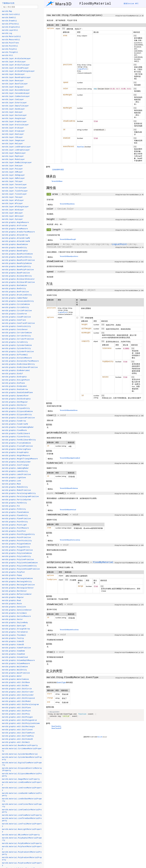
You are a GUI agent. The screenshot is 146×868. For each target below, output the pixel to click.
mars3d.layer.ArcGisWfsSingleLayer (18, 71)
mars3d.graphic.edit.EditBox (15, 686)
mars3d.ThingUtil (10, 52)
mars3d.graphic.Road (11, 601)
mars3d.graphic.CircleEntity (15, 308)
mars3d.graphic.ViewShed (13, 654)
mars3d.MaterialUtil (11, 37)
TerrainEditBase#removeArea (70, 540)
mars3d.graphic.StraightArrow (16, 629)
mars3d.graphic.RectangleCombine (17, 579)
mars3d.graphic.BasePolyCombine (17, 263)
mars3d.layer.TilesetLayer (14, 194)
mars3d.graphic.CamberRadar (15, 298)
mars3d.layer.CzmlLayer (13, 100)
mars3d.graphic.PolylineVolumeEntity (19, 566)
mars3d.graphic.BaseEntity (14, 248)
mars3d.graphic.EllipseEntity (16, 408)
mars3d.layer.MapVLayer (13, 156)
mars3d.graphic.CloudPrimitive (16, 317)
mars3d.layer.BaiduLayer (13, 74)
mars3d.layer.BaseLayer (13, 81)
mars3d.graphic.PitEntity (14, 509)
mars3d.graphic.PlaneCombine (15, 512)
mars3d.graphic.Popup (12, 575)
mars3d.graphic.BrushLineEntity (17, 295)
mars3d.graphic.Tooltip (13, 638)
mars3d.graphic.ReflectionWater (17, 594)
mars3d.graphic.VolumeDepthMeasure (18, 660)
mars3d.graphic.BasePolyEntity (16, 267)
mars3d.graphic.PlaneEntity (15, 516)
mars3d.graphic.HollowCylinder (16, 462)
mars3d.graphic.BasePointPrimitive (18, 260)
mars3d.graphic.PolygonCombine (16, 544)
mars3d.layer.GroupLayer (13, 131)
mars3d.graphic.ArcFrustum (14, 226)
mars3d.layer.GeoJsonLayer (14, 115)
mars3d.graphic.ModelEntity (15, 487)
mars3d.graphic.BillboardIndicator (18, 279)
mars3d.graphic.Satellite (14, 607)
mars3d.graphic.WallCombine (15, 667)
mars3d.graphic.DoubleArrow (15, 389)
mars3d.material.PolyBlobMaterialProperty (22, 843)
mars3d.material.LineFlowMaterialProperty (22, 815)
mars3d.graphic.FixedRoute (14, 430)
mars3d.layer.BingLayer (13, 87)
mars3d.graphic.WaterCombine (15, 679)
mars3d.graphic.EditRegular (15, 402)
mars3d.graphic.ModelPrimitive (16, 490)
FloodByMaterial (103, 562)
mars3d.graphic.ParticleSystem (16, 500)
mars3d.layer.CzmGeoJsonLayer (16, 96)
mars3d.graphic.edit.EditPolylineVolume (21, 723)
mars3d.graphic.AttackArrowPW (16, 238)
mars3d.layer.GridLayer (13, 128)
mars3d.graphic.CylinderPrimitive (18, 352)
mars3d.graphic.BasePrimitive (16, 273)
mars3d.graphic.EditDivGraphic (16, 399)
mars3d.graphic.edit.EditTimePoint (18, 733)
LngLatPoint (82, 69)
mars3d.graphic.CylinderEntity (16, 349)
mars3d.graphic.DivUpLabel (14, 386)
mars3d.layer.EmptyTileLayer (15, 106)
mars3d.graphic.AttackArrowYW (16, 241)
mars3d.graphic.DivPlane (13, 383)
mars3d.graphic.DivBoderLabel (16, 371)
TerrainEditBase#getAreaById (70, 458)
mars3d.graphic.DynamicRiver (15, 396)
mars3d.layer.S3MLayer (12, 172)
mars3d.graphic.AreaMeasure (15, 229)
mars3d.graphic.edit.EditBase (16, 683)
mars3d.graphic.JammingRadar (15, 468)
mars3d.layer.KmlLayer (12, 144)
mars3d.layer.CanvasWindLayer (16, 93)
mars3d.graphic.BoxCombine (14, 285)
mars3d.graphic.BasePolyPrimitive (18, 270)
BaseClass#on (56, 727)
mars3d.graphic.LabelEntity (15, 471)
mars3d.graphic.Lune (11, 481)
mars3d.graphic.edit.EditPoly (16, 714)
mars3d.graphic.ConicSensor (15, 330)
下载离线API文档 (8, 3)
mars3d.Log (7, 33)
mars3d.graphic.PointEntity (15, 522)
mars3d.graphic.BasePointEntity (17, 257)
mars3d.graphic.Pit (11, 506)
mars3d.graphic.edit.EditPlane (16, 708)
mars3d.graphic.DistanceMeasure (17, 358)
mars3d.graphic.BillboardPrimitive (18, 282)
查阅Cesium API (131, 4)
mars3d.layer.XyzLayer (12, 219)
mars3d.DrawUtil (9, 21)
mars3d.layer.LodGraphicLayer (16, 150)
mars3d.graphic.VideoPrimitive (16, 648)
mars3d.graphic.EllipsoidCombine (17, 412)
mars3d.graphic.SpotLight (14, 626)
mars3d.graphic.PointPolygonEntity (18, 534)
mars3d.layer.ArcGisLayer (14, 62)
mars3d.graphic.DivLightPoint (16, 380)
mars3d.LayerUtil (10, 30)
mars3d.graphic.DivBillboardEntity (18, 364)
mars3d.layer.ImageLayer (13, 141)
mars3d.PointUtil (10, 46)
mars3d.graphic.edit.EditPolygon (17, 717)
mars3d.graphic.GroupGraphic (15, 452)
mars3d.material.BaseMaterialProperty (20, 746)
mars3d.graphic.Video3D (13, 645)
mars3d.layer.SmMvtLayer (13, 178)
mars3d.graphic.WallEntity (14, 670)
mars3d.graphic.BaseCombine (15, 245)
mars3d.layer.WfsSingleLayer (15, 207)
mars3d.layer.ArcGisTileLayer (16, 65)
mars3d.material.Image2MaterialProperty (21, 779)
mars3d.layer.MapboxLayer (14, 153)
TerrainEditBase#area (67, 204)
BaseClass (81, 147)
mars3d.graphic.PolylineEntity (16, 556)
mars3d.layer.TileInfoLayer (15, 191)
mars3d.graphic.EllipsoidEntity (17, 415)
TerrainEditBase (57, 181)
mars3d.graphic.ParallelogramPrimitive (20, 497)
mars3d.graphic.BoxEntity (14, 289)
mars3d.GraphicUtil (11, 27)
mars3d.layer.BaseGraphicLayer (16, 78)
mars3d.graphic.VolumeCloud (15, 657)
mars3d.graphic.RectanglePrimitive (18, 585)
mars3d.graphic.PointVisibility (17, 541)
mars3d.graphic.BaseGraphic (15, 251)
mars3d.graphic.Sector (12, 619)
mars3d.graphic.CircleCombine (16, 304)
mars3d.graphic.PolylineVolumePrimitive (21, 569)
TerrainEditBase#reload (68, 510)
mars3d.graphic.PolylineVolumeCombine (20, 563)
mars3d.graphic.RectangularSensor (18, 588)
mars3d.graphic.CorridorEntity (16, 336)
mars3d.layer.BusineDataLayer (16, 90)
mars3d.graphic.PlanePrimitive (16, 519)
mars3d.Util (7, 55)
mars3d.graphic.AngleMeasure (15, 222)
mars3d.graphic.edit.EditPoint (16, 711)
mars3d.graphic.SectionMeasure (16, 616)
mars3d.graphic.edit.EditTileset (17, 730)
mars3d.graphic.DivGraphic (14, 377)
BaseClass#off (56, 729)
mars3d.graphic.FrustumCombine (16, 443)
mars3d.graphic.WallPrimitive (16, 673)
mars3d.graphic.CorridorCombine (17, 333)
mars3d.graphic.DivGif (12, 374)
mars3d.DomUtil (9, 18)
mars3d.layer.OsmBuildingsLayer (17, 163)
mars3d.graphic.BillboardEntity (17, 276)
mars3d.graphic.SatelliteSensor (17, 610)
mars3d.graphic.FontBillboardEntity (19, 440)
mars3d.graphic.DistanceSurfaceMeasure (20, 361)
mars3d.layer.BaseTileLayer (15, 84)
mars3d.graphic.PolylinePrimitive (18, 560)
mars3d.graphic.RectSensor (14, 591)
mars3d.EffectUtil (10, 24)
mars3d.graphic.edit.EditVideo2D (17, 739)
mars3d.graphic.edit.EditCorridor (18, 692)
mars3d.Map (7, 11)
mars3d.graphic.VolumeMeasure (16, 664)
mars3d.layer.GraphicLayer (14, 122)
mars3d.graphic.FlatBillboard (16, 434)
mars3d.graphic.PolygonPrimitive (17, 550)
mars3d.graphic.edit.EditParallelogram (20, 705)
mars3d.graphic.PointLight (14, 525)
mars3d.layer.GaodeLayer (13, 109)
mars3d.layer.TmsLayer (12, 197)
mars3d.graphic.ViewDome (13, 651)
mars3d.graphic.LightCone (14, 478)
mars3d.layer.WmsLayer (12, 213)
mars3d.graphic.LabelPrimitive (16, 475)
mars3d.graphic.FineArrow (14, 421)
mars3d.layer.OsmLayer (12, 166)
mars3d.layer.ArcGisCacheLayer (16, 59)
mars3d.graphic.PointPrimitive (16, 538)
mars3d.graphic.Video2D (13, 642)
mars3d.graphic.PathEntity (14, 503)
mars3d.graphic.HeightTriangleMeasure (20, 459)
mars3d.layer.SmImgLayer (13, 175)
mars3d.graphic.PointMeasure (15, 528)
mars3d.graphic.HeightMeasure (16, 456)
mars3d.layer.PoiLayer (12, 169)
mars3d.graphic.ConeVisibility (16, 326)
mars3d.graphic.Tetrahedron (15, 632)
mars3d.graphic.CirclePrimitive (17, 311)
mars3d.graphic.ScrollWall (14, 613)
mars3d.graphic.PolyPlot (13, 572)
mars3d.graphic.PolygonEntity (16, 547)
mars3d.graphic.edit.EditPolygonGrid (19, 720)
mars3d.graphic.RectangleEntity (17, 582)
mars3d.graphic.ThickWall (14, 635)
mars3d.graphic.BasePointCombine (17, 254)
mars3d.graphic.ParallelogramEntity (19, 493)
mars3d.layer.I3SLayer (12, 137)
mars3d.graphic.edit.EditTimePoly (18, 736)
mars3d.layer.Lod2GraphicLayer (16, 147)
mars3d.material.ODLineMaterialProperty (21, 835)
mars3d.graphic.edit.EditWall (16, 742)
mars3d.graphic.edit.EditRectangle (18, 727)
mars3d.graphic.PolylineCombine (17, 553)
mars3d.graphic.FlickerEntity (16, 437)
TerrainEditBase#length (68, 239)
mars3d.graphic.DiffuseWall (15, 355)
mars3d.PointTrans (10, 43)
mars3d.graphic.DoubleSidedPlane (17, 393)
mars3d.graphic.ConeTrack (14, 320)
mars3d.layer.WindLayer (13, 210)
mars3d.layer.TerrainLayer (14, 188)
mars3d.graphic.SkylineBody (15, 623)
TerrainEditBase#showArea (69, 630)
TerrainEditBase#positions (69, 256)
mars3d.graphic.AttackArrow (15, 235)
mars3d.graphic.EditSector (14, 405)
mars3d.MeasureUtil (11, 40)
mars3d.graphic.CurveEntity (15, 342)
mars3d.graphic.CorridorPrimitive (18, 339)
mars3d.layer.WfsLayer (12, 204)
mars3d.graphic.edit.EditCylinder (18, 695)
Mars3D (100, 738)
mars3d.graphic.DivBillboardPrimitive (20, 367)
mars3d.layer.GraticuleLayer (15, 125)
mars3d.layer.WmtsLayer (13, 216)
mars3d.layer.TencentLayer (14, 185)
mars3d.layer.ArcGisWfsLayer (15, 68)
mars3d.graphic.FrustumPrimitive (17, 446)
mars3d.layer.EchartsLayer (14, 103)
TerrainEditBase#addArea (69, 410)
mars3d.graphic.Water (12, 676)
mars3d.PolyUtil (9, 49)
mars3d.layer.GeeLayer (12, 112)
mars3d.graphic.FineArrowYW (15, 424)
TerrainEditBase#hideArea (69, 488)
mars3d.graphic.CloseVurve (14, 314)
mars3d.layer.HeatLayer (13, 134)
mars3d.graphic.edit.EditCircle (17, 689)
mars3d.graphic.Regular (13, 597)
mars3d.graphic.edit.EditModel (16, 701)
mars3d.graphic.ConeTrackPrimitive (18, 323)
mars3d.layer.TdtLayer (12, 182)
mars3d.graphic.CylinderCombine (17, 345)
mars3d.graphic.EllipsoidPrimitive (18, 418)
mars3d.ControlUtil (11, 15)
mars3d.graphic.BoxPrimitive (15, 292)
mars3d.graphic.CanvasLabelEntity (18, 301)
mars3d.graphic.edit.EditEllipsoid (18, 698)
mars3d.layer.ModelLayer (13, 159)
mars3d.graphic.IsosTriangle (15, 465)
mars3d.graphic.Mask (11, 484)
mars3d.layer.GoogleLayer (14, 119)
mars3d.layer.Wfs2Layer (13, 200)
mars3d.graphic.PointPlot (14, 531)
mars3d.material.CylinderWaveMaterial (20, 754)
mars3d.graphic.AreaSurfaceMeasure (18, 232)
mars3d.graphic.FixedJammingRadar (18, 427)
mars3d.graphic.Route (12, 604)
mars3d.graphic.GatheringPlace (16, 449)
